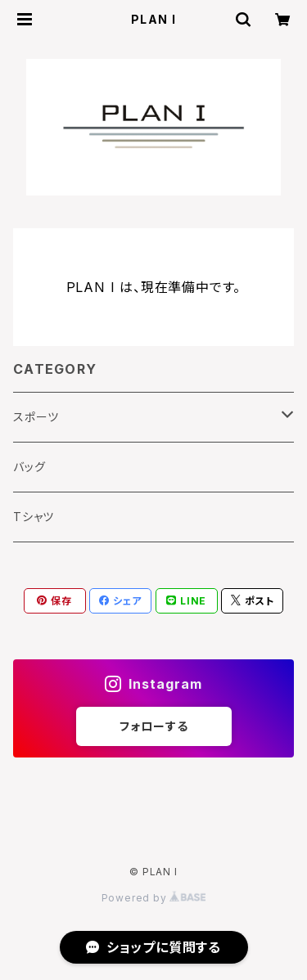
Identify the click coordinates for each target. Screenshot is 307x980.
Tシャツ (34, 517)
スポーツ (36, 417)
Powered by (154, 898)
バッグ (29, 467)
